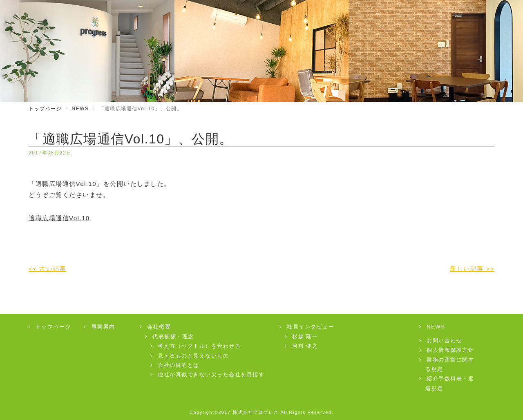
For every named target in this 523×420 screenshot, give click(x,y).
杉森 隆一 (302, 336)
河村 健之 (302, 346)
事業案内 (100, 327)
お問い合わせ (441, 341)
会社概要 (156, 327)
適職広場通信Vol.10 (59, 218)
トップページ (45, 109)
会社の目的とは (175, 365)
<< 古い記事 (47, 269)
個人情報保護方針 (447, 350)
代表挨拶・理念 (170, 336)
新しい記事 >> (472, 269)
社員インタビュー (307, 327)
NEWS (80, 109)
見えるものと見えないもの (190, 356)
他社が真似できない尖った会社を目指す (208, 374)
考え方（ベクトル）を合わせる (196, 346)
